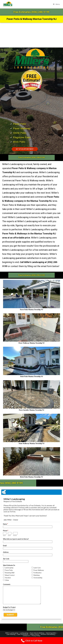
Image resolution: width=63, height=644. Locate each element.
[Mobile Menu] (56, 4)
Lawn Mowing (11, 634)
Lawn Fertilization (23, 634)
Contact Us (26, 636)
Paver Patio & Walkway (37, 633)
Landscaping (24, 633)
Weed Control (35, 634)
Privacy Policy (36, 636)
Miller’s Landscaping (12, 633)
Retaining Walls (51, 633)
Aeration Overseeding (48, 634)
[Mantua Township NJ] (31, 35)
